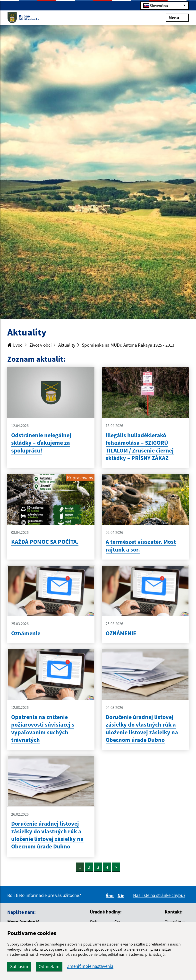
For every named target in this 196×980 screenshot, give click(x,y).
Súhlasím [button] (19, 966)
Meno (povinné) (23, 922)
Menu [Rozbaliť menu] (177, 17)
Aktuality (67, 345)
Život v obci (41, 345)
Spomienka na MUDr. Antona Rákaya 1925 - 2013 (128, 345)
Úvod (15, 345)
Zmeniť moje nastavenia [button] (90, 966)
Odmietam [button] (49, 966)
